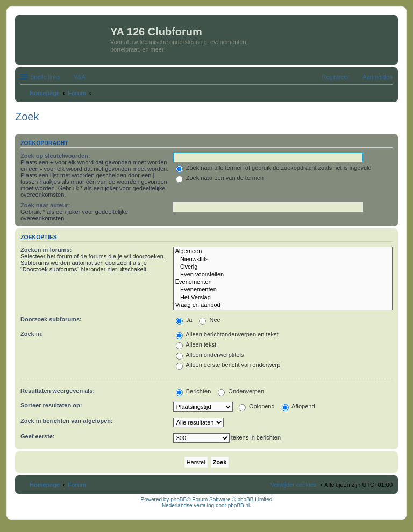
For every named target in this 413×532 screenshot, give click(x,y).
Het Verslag (283, 298)
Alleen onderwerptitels (210, 355)
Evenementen (283, 282)
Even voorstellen (283, 275)
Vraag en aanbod (283, 305)
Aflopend (298, 406)
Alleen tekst (196, 344)
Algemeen (283, 251)
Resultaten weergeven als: (58, 391)
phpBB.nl (239, 505)
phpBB (179, 499)
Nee (209, 320)
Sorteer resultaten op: (51, 405)
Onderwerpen (241, 391)
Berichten (194, 391)
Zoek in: (32, 334)
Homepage (45, 485)
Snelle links (45, 77)
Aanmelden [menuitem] (378, 77)
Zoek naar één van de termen (220, 178)
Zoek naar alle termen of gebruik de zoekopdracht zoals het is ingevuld (274, 168)
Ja (184, 320)
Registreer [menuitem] (336, 77)
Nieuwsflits (283, 260)
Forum (77, 485)
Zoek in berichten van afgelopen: (67, 421)
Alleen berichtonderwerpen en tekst (227, 334)
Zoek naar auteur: (45, 205)
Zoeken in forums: (46, 250)
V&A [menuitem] (80, 77)
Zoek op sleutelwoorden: (55, 156)
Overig (283, 267)
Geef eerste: (38, 436)
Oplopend (257, 406)
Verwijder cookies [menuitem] (294, 485)
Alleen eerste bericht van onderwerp (228, 365)
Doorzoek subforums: (51, 319)
